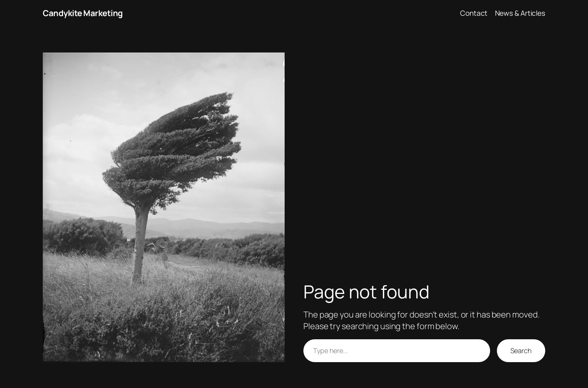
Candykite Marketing (83, 13)
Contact (474, 13)
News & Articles (520, 13)
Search (521, 351)
